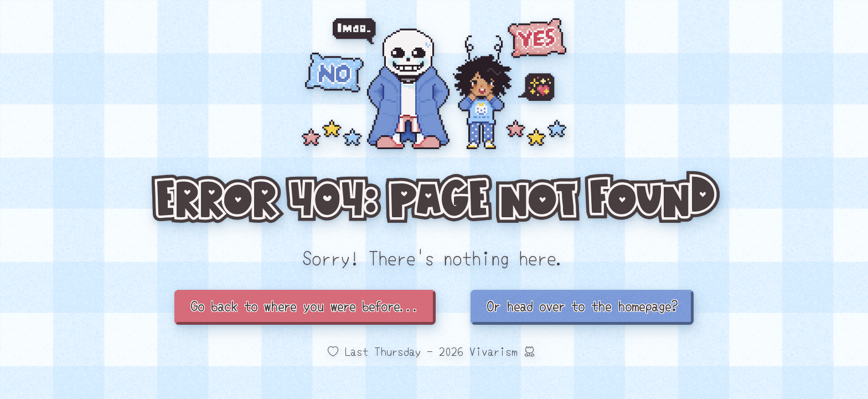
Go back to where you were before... (305, 306)
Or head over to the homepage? (582, 306)
